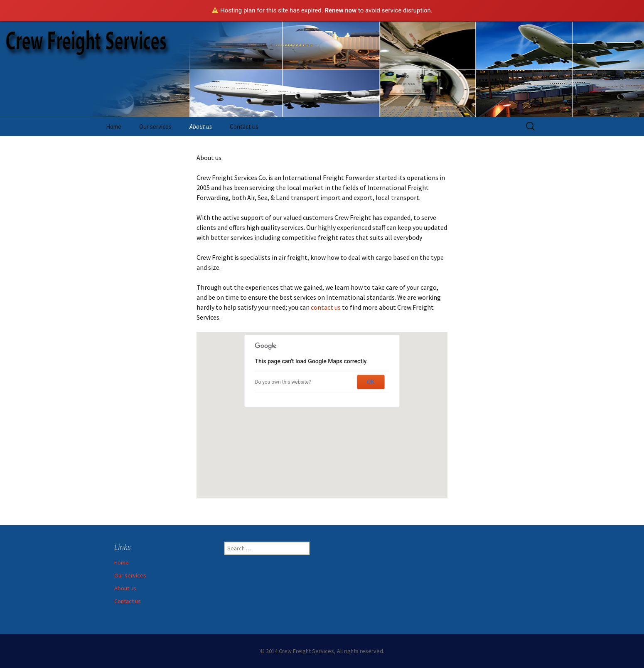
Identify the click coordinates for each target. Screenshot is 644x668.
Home (114, 127)
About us (201, 127)
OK (371, 382)
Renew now (340, 10)
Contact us (244, 127)
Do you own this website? (283, 382)
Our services (155, 127)
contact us (326, 307)
